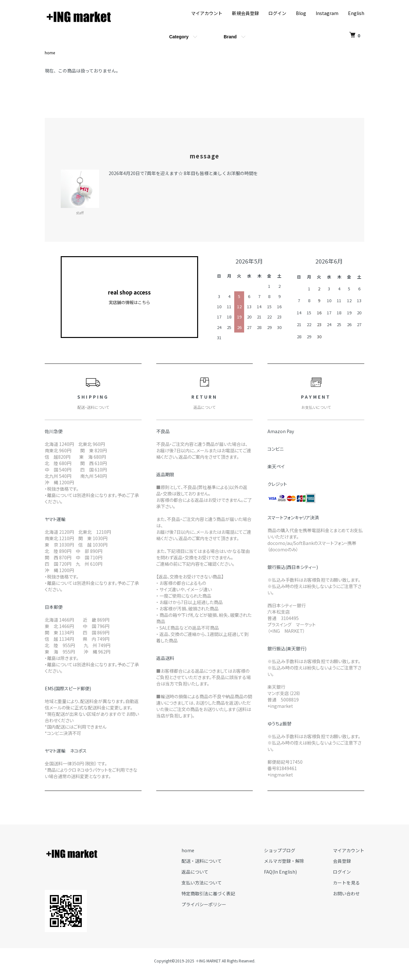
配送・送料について (202, 861)
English (356, 13)
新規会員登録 (245, 13)
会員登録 (342, 861)
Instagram (327, 13)
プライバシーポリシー (204, 904)
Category (179, 37)
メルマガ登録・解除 (284, 861)
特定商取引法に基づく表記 (208, 893)
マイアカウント (207, 13)
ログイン (277, 13)
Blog (301, 13)
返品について (195, 872)
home (50, 53)
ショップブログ (280, 850)
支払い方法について (202, 883)
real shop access (129, 297)
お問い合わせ (346, 893)
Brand (230, 37)
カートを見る (346, 883)
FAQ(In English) (280, 872)
